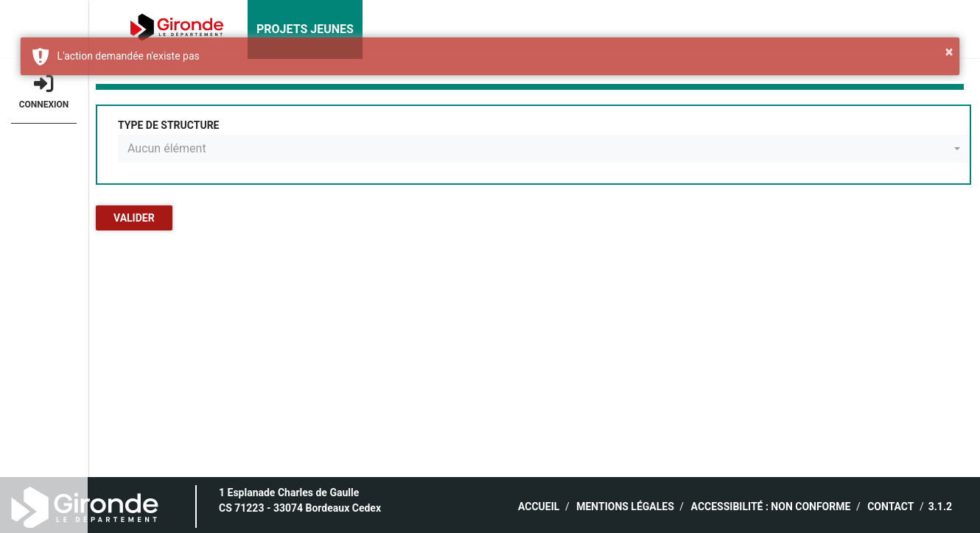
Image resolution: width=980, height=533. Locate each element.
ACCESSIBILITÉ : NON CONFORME (771, 506)
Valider (134, 218)
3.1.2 (940, 506)
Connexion (44, 92)
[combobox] (544, 149)
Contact (890, 506)
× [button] (949, 52)
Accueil (539, 506)
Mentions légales (625, 506)
